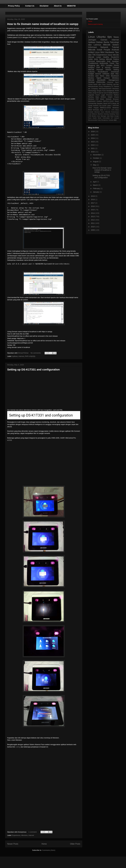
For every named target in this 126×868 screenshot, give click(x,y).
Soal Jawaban (113, 61)
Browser (116, 99)
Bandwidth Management (108, 80)
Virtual (90, 84)
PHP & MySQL (30, 356)
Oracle (116, 97)
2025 (93, 135)
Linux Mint (100, 52)
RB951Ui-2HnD (105, 108)
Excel (104, 106)
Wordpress (105, 120)
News (116, 37)
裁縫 (115, 120)
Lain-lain (116, 84)
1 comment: (33, 832)
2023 (93, 142)
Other (90, 108)
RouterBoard (103, 72)
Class (104, 84)
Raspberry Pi (108, 86)
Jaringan (92, 40)
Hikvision (24, 835)
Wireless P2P (93, 99)
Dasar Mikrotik (113, 55)
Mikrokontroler (93, 86)
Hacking (109, 84)
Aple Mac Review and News (103, 75)
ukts (100, 84)
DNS (108, 76)
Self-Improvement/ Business (109, 89)
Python (116, 95)
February (97, 188)
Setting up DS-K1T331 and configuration (33, 370)
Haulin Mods (97, 118)
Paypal (96, 108)
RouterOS (115, 57)
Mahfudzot (92, 101)
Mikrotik (107, 45)
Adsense (110, 82)
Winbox (103, 97)
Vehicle (108, 70)
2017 (93, 203)
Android (115, 50)
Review (91, 78)
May (95, 165)
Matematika (101, 61)
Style (97, 97)
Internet (21, 356)
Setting (116, 70)
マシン (107, 110)
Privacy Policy (14, 6)
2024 (93, 138)
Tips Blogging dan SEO (103, 64)
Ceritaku (109, 65)
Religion (91, 67)
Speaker (100, 103)
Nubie (90, 59)
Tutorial (116, 86)
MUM (117, 91)
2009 (93, 230)
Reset (117, 101)
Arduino (96, 106)
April (95, 182)
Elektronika (101, 82)
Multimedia (104, 63)
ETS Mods (115, 110)
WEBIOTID (71, 6)
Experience (16, 835)
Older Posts (75, 844)
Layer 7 (110, 106)
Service (98, 74)
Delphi (110, 97)
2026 (93, 132)
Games (90, 21)
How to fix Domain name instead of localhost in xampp (43, 24)
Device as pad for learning (95, 24)
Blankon (116, 93)
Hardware (110, 52)
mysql (90, 106)
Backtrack (115, 76)
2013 (93, 217)
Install (99, 50)
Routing (91, 97)
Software (106, 74)
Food (104, 91)
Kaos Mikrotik (106, 112)
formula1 (96, 110)
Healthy (106, 57)
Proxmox (109, 95)
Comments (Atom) (49, 850)
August (96, 162)
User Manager (102, 116)
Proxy (101, 86)
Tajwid (99, 78)
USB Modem (92, 116)
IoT (112, 118)
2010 (93, 227)
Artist (96, 59)
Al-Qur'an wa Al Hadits (105, 93)
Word (90, 110)
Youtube (111, 120)
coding (18, 747)
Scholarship (92, 103)
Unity (99, 120)
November (97, 155)
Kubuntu (91, 72)
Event (98, 95)
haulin (95, 84)
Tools (117, 114)
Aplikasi (15, 356)
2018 (93, 200)
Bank (112, 116)
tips (110, 37)
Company (94, 89)
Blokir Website (106, 99)
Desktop (91, 82)
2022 (93, 145)
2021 (93, 148)
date (108, 116)
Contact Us (30, 6)
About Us (58, 6)
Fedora (116, 59)
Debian (100, 42)
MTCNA (116, 106)
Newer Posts (13, 844)
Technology (92, 91)
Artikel (91, 52)
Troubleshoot (93, 63)
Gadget (91, 74)
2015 (93, 210)
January (96, 192)
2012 (93, 220)
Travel (112, 63)
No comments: (36, 353)
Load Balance (93, 114)
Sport (117, 82)
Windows (116, 108)
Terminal (91, 61)
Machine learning (103, 114)
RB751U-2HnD (108, 101)
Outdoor (99, 101)
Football (91, 112)
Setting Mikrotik (106, 59)
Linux (92, 37)
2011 (93, 223)
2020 (93, 152)
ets (89, 89)
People (107, 50)
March (96, 185)
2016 (93, 206)
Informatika (106, 118)
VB (118, 103)
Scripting (112, 114)
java (102, 110)
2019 (93, 196)
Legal (103, 95)
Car (100, 106)
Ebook (116, 65)
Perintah (100, 70)
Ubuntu (101, 37)
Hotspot (107, 78)
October (96, 158)
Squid (105, 103)
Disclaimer (44, 6)
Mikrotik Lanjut (95, 57)
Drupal (99, 91)
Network (104, 47)
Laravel (116, 118)
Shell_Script (92, 93)
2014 (93, 213)
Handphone (110, 91)
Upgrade (91, 95)
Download (115, 72)
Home (44, 844)
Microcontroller (93, 120)
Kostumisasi (115, 112)
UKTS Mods (112, 103)
